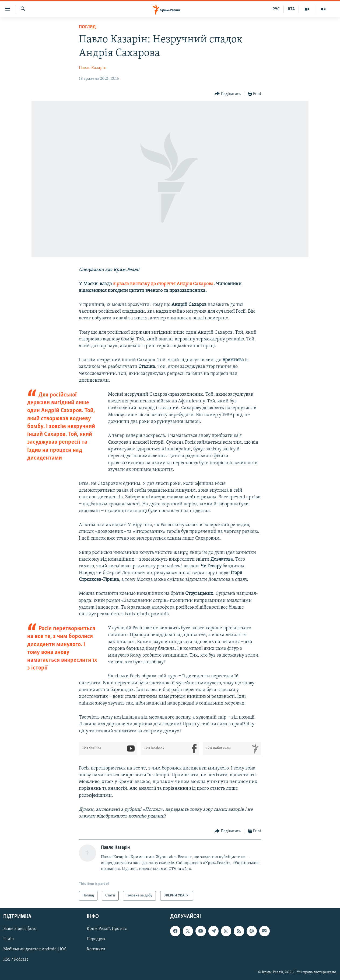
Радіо (8, 939)
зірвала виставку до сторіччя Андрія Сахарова (163, 284)
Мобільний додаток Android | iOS (35, 949)
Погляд (87, 27)
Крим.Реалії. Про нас (107, 929)
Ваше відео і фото (20, 929)
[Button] (228, 94)
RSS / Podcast (16, 960)
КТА (291, 9)
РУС (276, 9)
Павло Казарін (93, 68)
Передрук (96, 939)
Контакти (96, 949)
